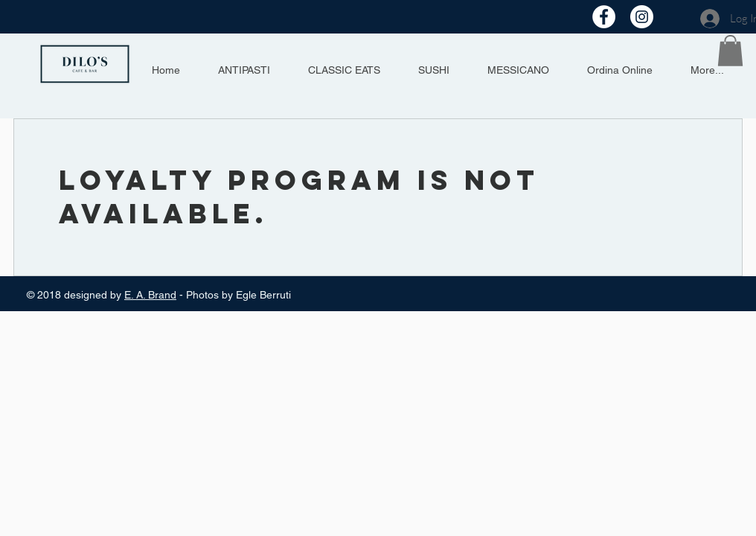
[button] (730, 51)
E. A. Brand (150, 295)
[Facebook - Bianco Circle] (604, 17)
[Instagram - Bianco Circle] (642, 17)
